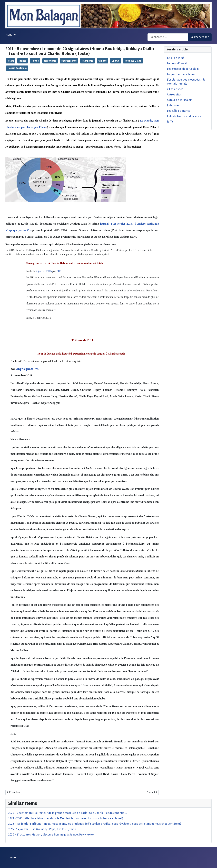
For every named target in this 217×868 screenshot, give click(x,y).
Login (12, 857)
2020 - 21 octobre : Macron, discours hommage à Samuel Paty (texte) (51, 835)
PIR (59, 271)
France (23, 61)
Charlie (116, 61)
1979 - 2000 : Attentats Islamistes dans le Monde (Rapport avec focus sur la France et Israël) (66, 818)
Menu (9, 35)
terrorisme (50, 61)
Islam (11, 61)
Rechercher (200, 37)
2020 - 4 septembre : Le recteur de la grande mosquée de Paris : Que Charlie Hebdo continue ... (68, 813)
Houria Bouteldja (17, 68)
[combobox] (168, 37)
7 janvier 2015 (44, 271)
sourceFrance (69, 61)
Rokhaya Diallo (133, 61)
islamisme (87, 61)
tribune (102, 61)
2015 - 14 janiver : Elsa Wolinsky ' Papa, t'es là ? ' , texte (42, 829)
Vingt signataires (27, 369)
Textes (35, 61)
